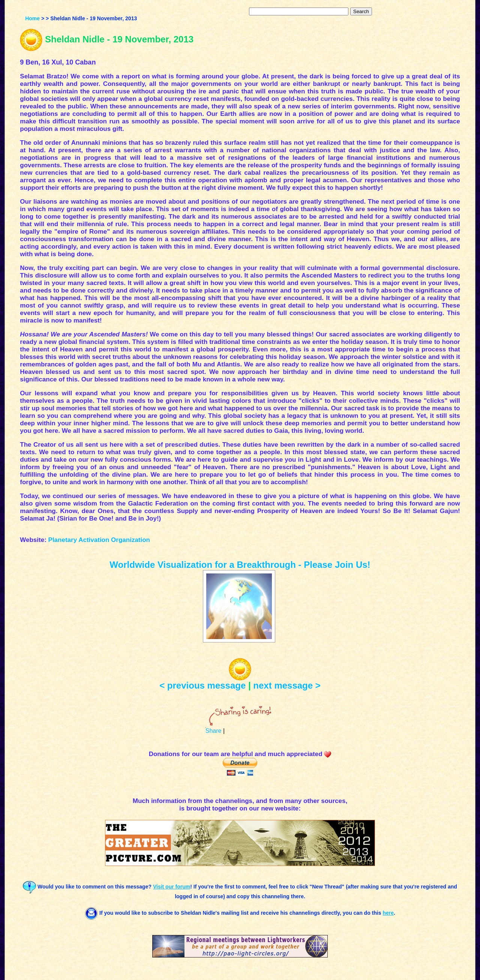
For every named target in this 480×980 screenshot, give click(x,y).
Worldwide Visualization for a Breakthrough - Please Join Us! (240, 565)
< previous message (202, 685)
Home (32, 18)
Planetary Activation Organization (99, 540)
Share (214, 731)
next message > (287, 685)
